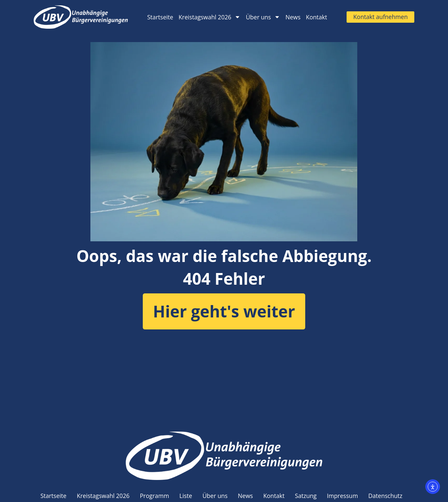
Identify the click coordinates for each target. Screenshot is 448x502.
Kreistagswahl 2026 (209, 17)
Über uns (263, 17)
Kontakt (317, 17)
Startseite (160, 17)
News (293, 17)
